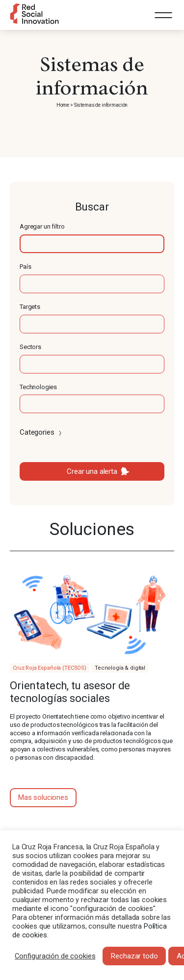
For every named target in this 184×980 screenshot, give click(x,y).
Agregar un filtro (42, 226)
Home (63, 105)
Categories (41, 432)
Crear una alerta (92, 471)
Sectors (30, 347)
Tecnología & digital (120, 668)
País (25, 267)
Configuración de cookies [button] (55, 956)
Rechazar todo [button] (134, 956)
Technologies (38, 387)
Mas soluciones (43, 797)
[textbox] (92, 244)
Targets (30, 307)
